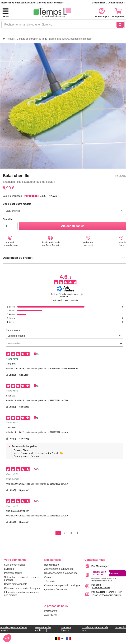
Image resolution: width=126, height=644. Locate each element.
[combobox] (63, 26)
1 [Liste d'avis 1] (58, 533)
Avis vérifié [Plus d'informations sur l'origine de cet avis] (13, 359)
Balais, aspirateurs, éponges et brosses (70, 39)
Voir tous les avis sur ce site (66, 300)
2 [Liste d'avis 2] (65, 533)
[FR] (69, 638)
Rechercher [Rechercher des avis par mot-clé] (63, 344)
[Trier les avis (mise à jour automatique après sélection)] (65, 336)
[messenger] (102, 566)
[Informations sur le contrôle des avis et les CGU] (82, 294)
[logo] (52, 12)
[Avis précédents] (52, 533)
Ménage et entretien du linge (32, 39)
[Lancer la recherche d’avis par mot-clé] (121, 344)
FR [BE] (59, 638)
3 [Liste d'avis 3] (71, 533)
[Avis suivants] (77, 533)
